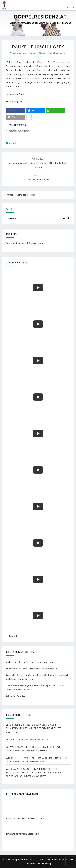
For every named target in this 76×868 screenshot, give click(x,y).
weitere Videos (13, 636)
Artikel (13, 143)
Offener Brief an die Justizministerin (36, 662)
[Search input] (34, 218)
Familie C (21, 696)
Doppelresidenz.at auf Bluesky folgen (25, 243)
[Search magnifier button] (68, 218)
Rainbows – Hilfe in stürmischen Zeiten (25, 818)
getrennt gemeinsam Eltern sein (22, 834)
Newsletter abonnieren (53, 53)
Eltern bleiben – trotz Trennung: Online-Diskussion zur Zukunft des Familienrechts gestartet (33, 728)
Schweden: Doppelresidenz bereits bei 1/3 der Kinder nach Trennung (38, 163)
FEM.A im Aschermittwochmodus (27, 739)
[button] (16, 110)
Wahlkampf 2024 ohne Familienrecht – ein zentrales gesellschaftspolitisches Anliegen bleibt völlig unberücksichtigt (34, 773)
